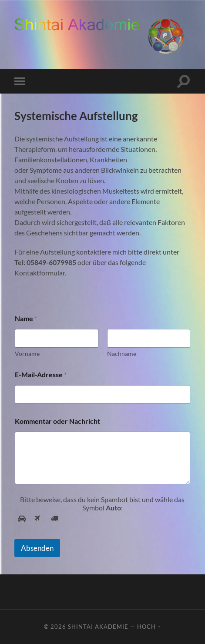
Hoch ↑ (149, 627)
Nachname (121, 354)
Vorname (27, 354)
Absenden (37, 548)
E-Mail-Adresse (41, 374)
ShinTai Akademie (98, 627)
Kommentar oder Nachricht (57, 421)
